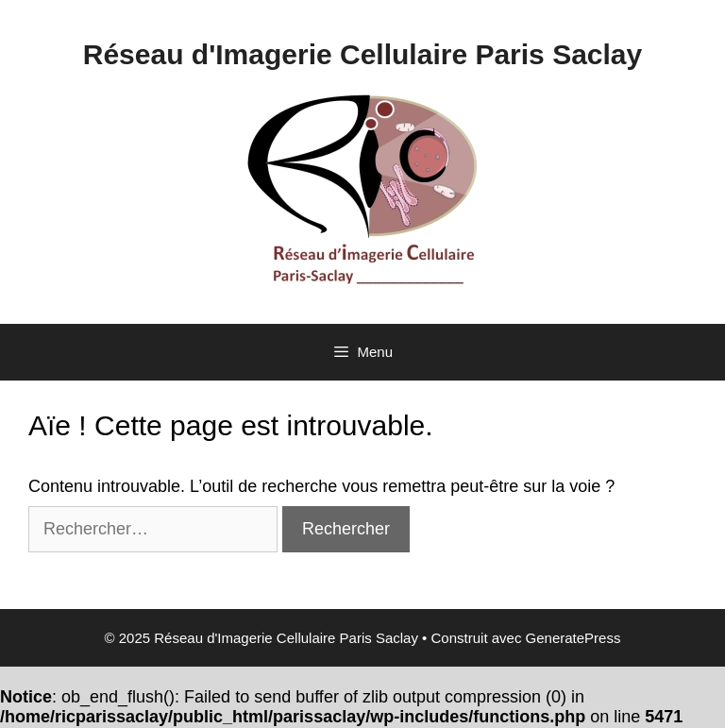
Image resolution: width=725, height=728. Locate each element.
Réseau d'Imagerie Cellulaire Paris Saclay (362, 54)
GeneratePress (573, 638)
